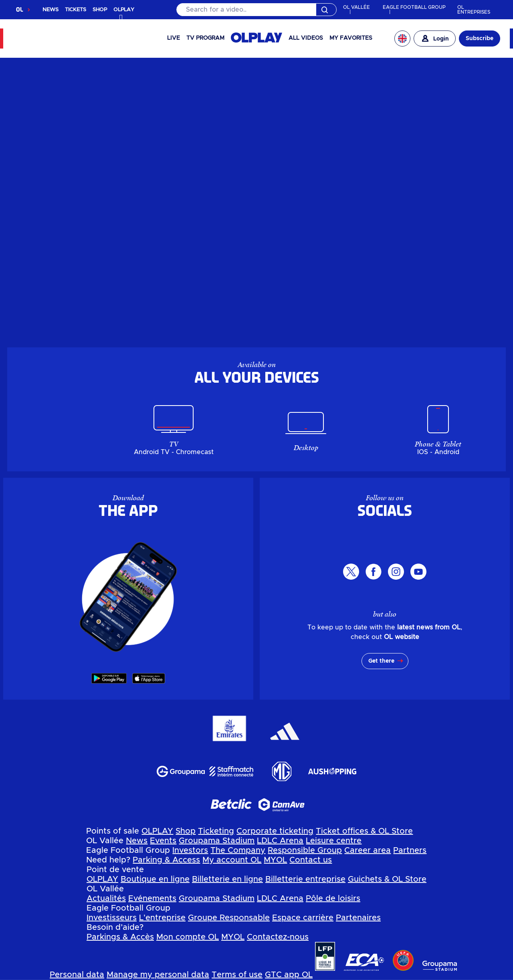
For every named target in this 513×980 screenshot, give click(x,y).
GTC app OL (289, 975)
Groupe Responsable (229, 918)
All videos (306, 38)
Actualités (106, 899)
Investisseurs (112, 918)
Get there (381, 661)
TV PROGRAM (205, 38)
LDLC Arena (280, 841)
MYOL (275, 860)
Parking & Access (166, 860)
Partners (410, 850)
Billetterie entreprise (305, 879)
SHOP (100, 10)
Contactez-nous (278, 937)
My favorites (351, 38)
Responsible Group (305, 850)
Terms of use (237, 975)
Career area (368, 850)
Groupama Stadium (217, 841)
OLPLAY (157, 831)
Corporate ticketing (275, 831)
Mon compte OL (188, 937)
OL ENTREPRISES (474, 10)
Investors (190, 850)
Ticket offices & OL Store (364, 831)
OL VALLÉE (356, 7)
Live (174, 38)
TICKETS (76, 10)
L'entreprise (162, 918)
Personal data (77, 975)
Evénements (152, 899)
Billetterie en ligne (227, 879)
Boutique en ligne (155, 879)
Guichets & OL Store (387, 879)
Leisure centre (334, 841)
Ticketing (216, 831)
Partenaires (358, 918)
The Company (238, 850)
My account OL (232, 860)
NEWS (50, 10)
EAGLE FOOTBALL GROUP (414, 7)
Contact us (311, 860)
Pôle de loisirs (333, 899)
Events (163, 841)
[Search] (256, 10)
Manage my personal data (158, 975)
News (137, 841)
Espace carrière (303, 918)
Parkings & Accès (120, 937)
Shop (186, 831)
